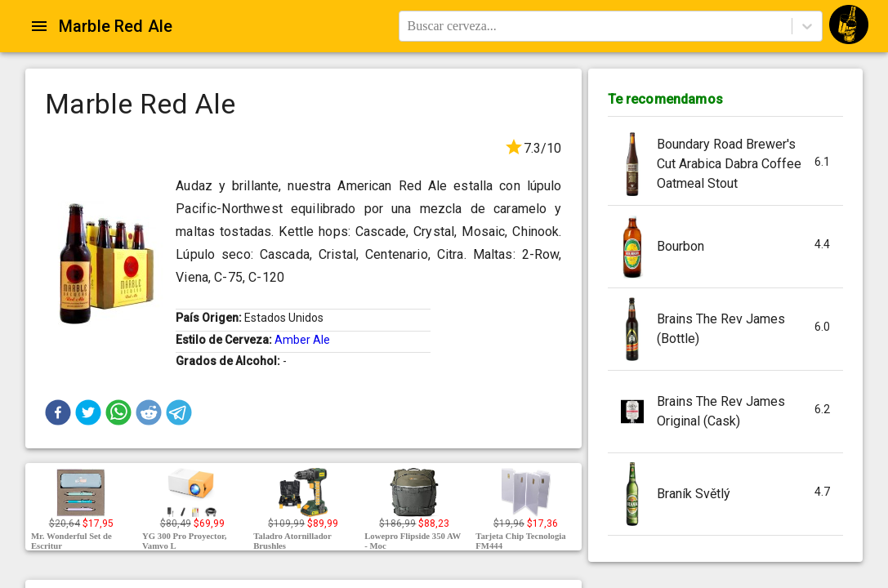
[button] (58, 412)
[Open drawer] (39, 26)
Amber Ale (302, 340)
